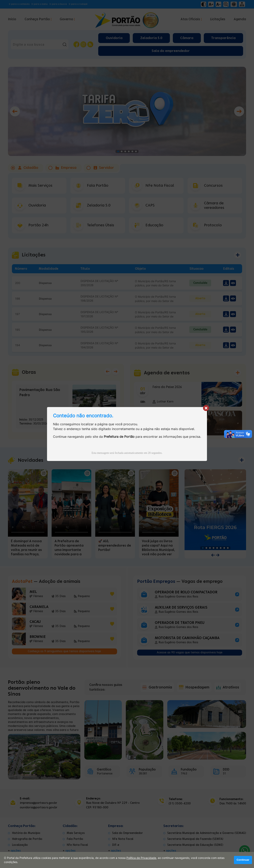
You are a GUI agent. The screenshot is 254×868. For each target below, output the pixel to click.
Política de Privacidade (141, 858)
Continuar (243, 860)
